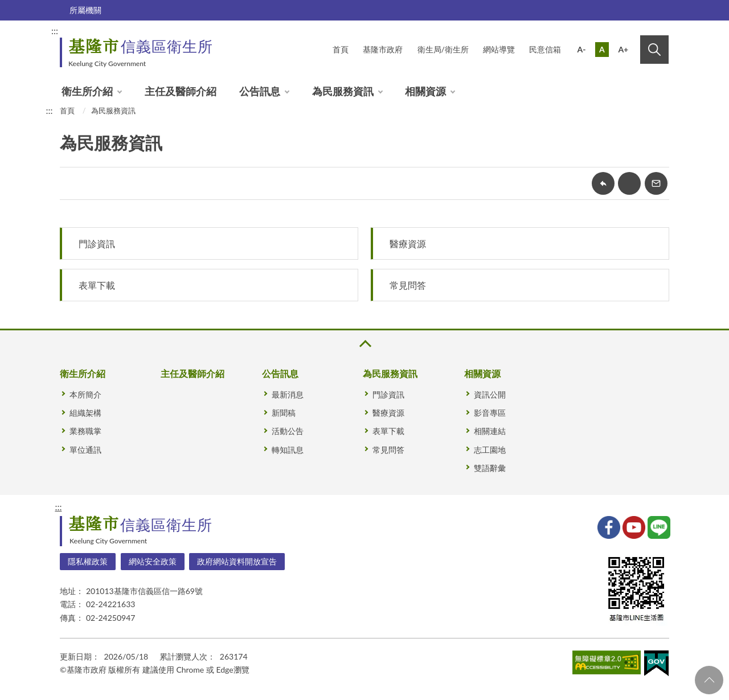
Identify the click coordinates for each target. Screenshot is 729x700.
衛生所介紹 (87, 91)
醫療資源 (408, 243)
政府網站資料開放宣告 (237, 561)
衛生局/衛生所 (443, 49)
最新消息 (288, 394)
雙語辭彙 (490, 468)
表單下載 (97, 285)
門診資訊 (97, 243)
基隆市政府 (383, 49)
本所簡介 (85, 394)
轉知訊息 (288, 450)
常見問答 (408, 285)
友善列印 (629, 183)
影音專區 (490, 413)
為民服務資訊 (343, 91)
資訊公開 (490, 394)
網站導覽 (499, 49)
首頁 (341, 49)
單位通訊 (85, 450)
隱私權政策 (88, 561)
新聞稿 (284, 413)
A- (582, 49)
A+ (623, 49)
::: (55, 30)
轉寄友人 (656, 183)
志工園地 (490, 450)
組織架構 (85, 413)
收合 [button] (364, 344)
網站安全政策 (153, 561)
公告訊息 (260, 91)
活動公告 (288, 431)
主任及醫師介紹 (181, 91)
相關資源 (425, 91)
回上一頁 (603, 183)
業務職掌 (85, 431)
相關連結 (490, 431)
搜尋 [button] (654, 50)
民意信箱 (545, 49)
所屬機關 (85, 10)
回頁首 (709, 680)
